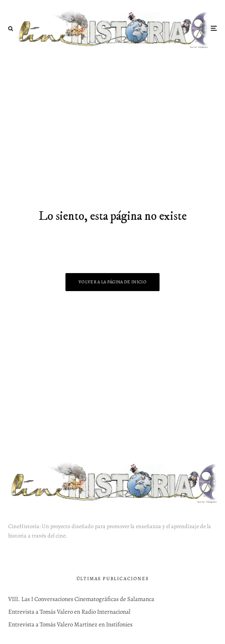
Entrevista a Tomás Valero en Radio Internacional (69, 612)
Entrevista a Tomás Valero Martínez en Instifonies (70, 624)
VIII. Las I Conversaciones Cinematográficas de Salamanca (81, 599)
